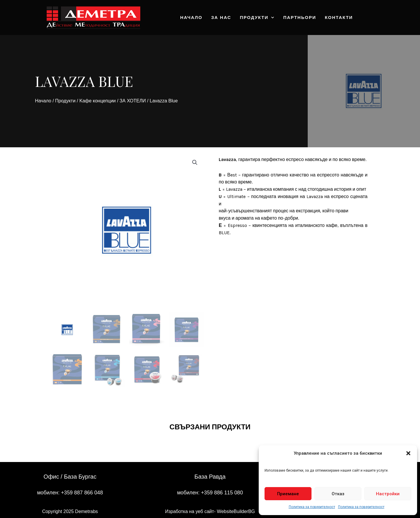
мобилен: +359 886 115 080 (210, 492)
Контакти (339, 17)
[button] (408, 453)
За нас (221, 17)
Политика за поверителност (312, 507)
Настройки (388, 494)
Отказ (338, 494)
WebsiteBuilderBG (236, 511)
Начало (191, 17)
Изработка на (180, 511)
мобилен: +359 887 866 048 (70, 492)
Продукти (257, 18)
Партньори (300, 17)
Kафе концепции (98, 101)
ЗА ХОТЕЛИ (133, 101)
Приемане (288, 494)
